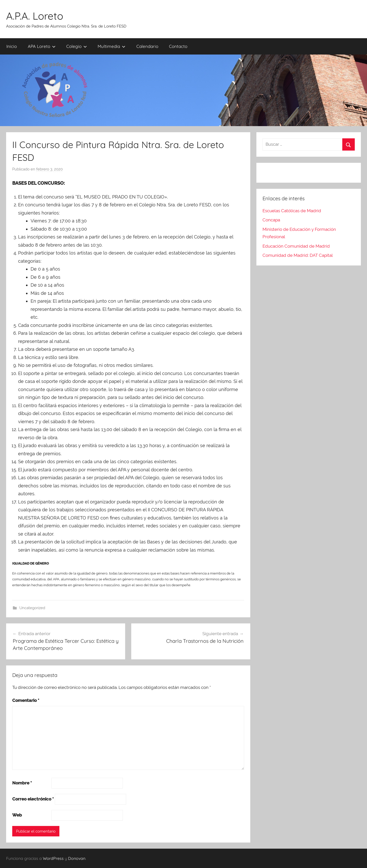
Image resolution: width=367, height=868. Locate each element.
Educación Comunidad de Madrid (296, 246)
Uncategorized (32, 608)
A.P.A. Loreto (35, 16)
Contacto (178, 46)
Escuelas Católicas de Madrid (292, 211)
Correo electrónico (33, 799)
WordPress (53, 858)
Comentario (26, 700)
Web (17, 815)
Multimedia (112, 46)
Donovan (77, 858)
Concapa (271, 220)
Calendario (147, 46)
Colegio (77, 46)
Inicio (12, 46)
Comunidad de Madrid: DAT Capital (298, 255)
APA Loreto (42, 46)
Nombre (22, 783)
